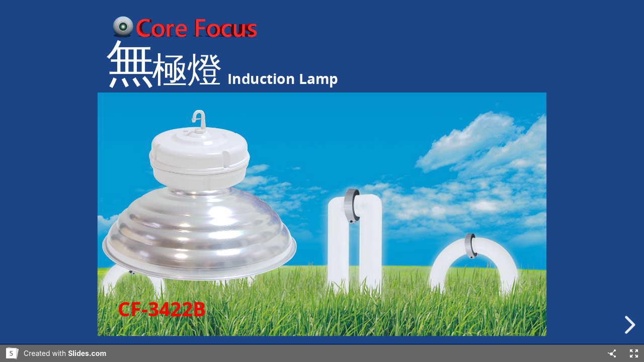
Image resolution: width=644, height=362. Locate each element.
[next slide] (628, 325)
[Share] (612, 353)
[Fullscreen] (634, 353)
